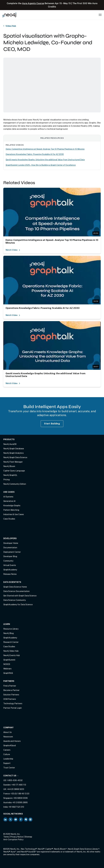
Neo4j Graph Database (14, 449)
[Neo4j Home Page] (9, 15)
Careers (7, 750)
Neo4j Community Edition (15, 484)
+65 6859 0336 (20, 798)
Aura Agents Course (33, 3)
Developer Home (11, 543)
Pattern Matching (11, 510)
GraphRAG (8, 673)
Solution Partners (11, 695)
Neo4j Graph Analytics (13, 453)
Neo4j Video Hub (11, 651)
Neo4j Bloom (9, 466)
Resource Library (11, 629)
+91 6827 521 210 (16, 807)
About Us (7, 732)
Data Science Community (15, 600)
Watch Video (13, 250)
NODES (7, 664)
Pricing (6, 480)
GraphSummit (9, 660)
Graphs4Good (10, 746)
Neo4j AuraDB (10, 444)
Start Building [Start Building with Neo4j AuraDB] (52, 424)
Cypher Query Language (14, 471)
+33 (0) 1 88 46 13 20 (20, 794)
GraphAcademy (10, 570)
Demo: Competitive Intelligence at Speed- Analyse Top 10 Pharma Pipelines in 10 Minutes (45, 149)
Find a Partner (10, 686)
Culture (7, 754)
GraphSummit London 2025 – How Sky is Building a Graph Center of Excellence (41, 165)
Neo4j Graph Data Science (15, 457)
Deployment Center (12, 552)
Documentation (10, 548)
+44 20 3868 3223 (15, 789)
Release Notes (10, 574)
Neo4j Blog (9, 633)
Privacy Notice (17, 837)
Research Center (11, 642)
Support (7, 763)
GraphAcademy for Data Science (18, 605)
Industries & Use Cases (14, 514)
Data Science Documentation (16, 591)
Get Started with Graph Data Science (20, 596)
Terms (6, 837)
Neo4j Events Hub (12, 655)
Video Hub (11, 26)
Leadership (8, 759)
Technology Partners (13, 703)
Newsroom (8, 737)
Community (8, 561)
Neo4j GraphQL (10, 475)
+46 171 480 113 (19, 785)
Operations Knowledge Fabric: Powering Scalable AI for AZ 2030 (35, 154)
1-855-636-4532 (15, 780)
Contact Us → (11, 776)
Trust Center (9, 768)
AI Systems (8, 497)
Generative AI (9, 501)
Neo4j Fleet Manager (13, 462)
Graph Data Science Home (15, 587)
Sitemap (28, 837)
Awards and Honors (12, 741)
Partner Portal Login (13, 708)
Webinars (7, 669)
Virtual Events (10, 565)
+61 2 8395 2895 (20, 802)
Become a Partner (11, 690)
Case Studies (9, 519)
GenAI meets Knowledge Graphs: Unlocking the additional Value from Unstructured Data (45, 160)
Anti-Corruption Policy (13, 840)
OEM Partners (10, 699)
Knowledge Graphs (12, 506)
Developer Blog (10, 556)
